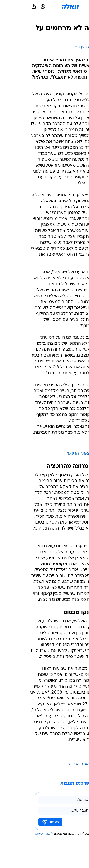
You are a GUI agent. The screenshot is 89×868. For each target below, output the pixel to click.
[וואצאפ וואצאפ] (17, 6)
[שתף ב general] (8, 6)
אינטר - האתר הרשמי (60, 453)
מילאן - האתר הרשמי (61, 764)
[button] (69, 6)
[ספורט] (79, 19)
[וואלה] (45, 6)
